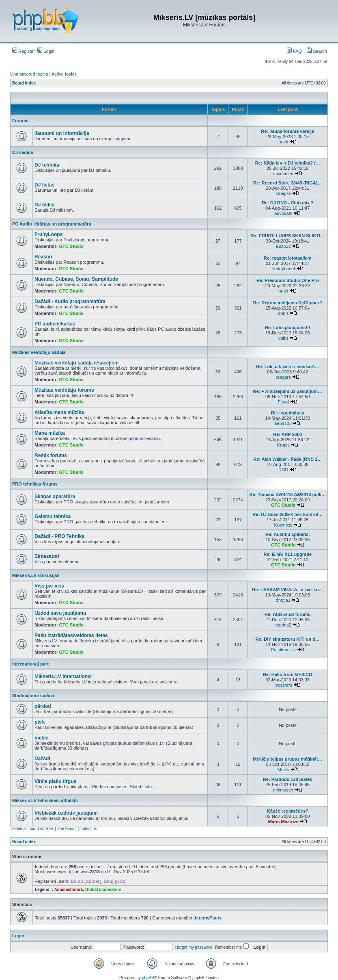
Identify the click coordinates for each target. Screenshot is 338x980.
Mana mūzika (50, 433)
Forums (20, 121)
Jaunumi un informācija (62, 133)
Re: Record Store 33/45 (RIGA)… (287, 183)
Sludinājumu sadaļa (33, 696)
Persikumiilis (283, 650)
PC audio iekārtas (55, 324)
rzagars (283, 377)
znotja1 (283, 600)
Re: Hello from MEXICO (288, 674)
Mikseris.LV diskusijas (36, 575)
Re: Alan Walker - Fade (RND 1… (287, 459)
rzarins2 (283, 625)
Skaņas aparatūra (55, 497)
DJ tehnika (47, 165)
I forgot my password (194, 947)
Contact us (87, 829)
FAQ (294, 51)
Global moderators (103, 890)
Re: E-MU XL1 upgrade (287, 554)
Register (24, 51)
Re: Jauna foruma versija (287, 131)
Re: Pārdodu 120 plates (288, 779)
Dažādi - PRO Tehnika (59, 536)
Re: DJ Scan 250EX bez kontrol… (287, 514)
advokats (283, 213)
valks (283, 338)
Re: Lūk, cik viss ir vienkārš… (287, 366)
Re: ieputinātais (288, 413)
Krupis (283, 445)
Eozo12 (283, 246)
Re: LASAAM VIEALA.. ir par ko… (287, 590)
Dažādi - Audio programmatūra (70, 301)
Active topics (64, 74)
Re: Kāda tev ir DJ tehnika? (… (288, 163)
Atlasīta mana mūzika (59, 412)
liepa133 (283, 423)
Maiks (283, 770)
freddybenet (283, 269)
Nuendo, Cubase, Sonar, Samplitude (76, 279)
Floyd (283, 402)
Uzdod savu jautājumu (60, 613)
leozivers (283, 685)
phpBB (148, 978)
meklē (41, 738)
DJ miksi (44, 205)
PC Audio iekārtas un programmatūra (52, 224)
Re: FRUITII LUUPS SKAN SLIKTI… (287, 236)
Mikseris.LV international (63, 676)
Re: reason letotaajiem (287, 258)
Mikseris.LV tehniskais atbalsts (45, 800)
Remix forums (51, 455)
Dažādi (42, 759)
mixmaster (283, 173)
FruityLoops (48, 234)
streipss (283, 193)
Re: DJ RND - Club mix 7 (287, 203)
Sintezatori (47, 556)
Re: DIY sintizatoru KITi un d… (287, 639)
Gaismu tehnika (53, 516)
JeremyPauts (208, 918)
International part (30, 664)
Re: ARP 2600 (287, 434)
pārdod (43, 706)
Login (46, 51)
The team (66, 829)
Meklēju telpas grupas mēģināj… (287, 759)
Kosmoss (283, 525)
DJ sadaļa (23, 152)
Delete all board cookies (32, 829)
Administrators (68, 890)
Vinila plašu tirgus (55, 781)
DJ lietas (44, 185)
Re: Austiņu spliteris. (288, 534)
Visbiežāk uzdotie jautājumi (66, 813)
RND (283, 470)
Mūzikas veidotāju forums (64, 390)
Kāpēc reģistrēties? (288, 811)
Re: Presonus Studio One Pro (288, 280)
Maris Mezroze (283, 822)
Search (317, 51)
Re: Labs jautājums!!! (288, 327)
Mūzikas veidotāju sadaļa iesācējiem (76, 363)
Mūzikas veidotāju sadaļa (39, 352)
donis (283, 313)
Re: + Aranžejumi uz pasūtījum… (288, 391)
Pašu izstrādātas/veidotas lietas (71, 635)
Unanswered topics (29, 74)
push (283, 142)
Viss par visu (50, 586)
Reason (43, 257)
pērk (40, 722)
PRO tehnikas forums (35, 484)
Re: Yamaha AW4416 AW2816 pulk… (287, 494)
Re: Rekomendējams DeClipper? (288, 303)
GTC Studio (72, 246)
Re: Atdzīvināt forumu (288, 614)
